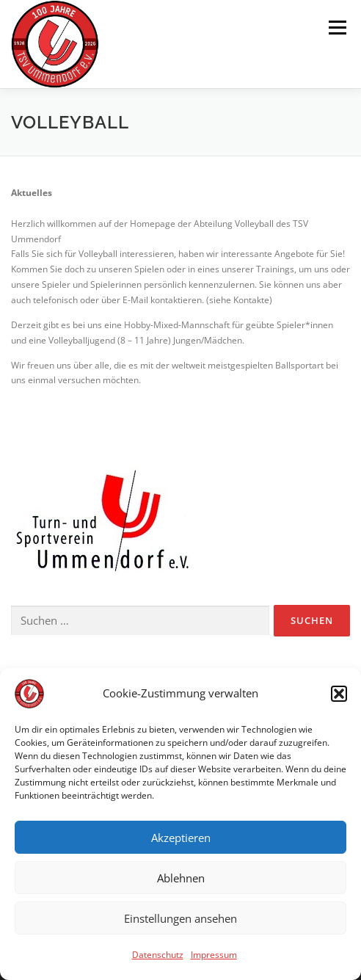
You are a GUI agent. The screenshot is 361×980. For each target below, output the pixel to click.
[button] (339, 696)
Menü (336, 28)
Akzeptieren (181, 839)
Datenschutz (158, 957)
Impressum (214, 957)
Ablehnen (181, 879)
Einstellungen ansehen (180, 920)
